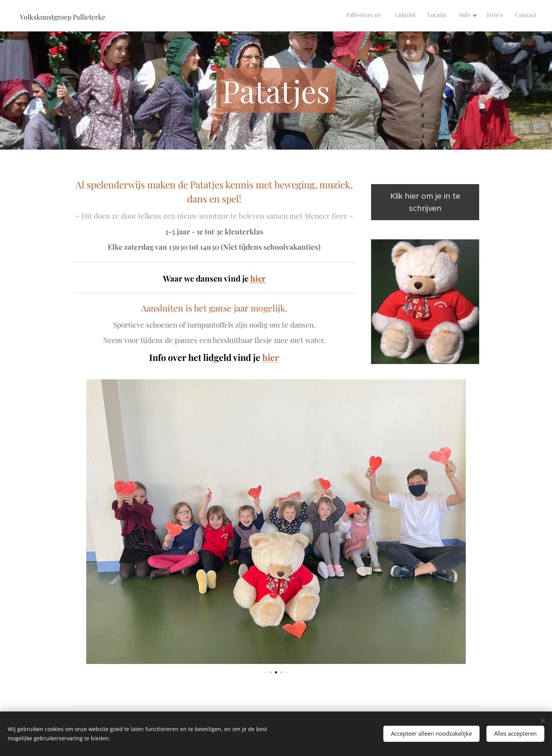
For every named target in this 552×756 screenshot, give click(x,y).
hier (258, 278)
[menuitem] (474, 16)
